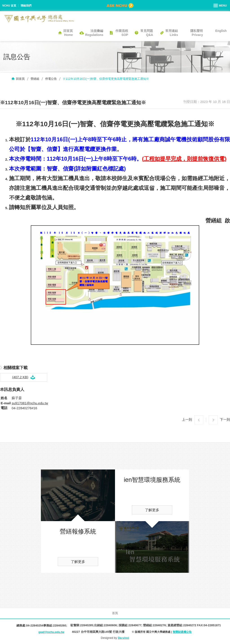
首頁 (115, 613)
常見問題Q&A (147, 33)
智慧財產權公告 (182, 632)
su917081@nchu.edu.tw (30, 403)
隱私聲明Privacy (197, 33)
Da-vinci (124, 638)
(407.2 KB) (20, 377)
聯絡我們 (26, 6)
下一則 (225, 419)
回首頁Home (68, 33)
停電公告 (51, 79)
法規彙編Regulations (94, 33)
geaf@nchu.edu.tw (51, 632)
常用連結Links (172, 33)
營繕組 (35, 79)
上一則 (187, 419)
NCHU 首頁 (9, 6)
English (221, 31)
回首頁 (20, 79)
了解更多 (78, 562)
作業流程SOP (122, 33)
